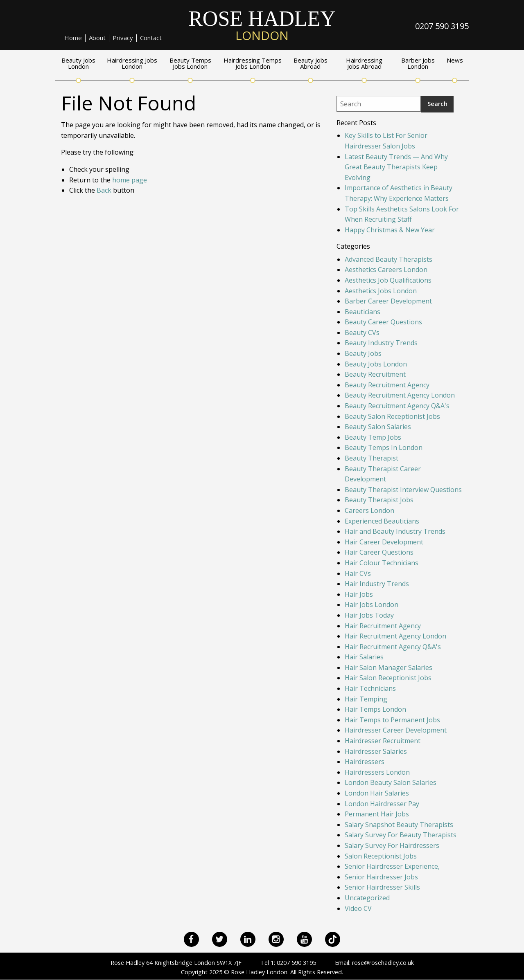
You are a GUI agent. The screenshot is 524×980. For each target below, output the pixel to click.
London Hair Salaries (377, 793)
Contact (151, 38)
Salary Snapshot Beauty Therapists (399, 825)
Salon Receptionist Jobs (381, 856)
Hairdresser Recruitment (383, 741)
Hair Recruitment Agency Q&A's (393, 647)
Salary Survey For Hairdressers (392, 845)
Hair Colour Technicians (382, 563)
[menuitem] (73, 38)
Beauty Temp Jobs (373, 437)
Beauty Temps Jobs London (190, 64)
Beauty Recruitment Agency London (400, 395)
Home (73, 38)
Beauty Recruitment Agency (387, 385)
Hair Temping (366, 699)
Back (104, 190)
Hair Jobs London (372, 605)
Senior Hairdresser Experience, (392, 866)
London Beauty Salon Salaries (391, 782)
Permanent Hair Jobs (377, 814)
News (455, 61)
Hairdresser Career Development (396, 730)
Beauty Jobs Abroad (311, 64)
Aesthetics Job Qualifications (388, 280)
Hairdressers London (377, 772)
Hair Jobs (359, 594)
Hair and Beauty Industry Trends (395, 531)
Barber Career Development (388, 301)
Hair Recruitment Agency (383, 626)
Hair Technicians (370, 688)
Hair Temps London (375, 709)
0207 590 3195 (442, 26)
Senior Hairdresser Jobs (381, 877)
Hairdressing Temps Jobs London (253, 64)
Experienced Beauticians (382, 521)
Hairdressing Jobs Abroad (364, 64)
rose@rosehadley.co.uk (383, 963)
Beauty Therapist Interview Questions (403, 490)
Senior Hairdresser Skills (382, 887)
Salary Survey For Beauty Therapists (401, 835)
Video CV (358, 908)
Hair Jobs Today (369, 615)
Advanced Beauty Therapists (388, 259)
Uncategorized (367, 898)
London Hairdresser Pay (382, 804)
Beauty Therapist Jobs (379, 500)
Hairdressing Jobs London (132, 64)
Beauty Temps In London (384, 447)
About (97, 38)
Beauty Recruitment (375, 374)
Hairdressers (365, 762)
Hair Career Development (384, 542)
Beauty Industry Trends (381, 343)
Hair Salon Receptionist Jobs (388, 678)
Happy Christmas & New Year (390, 230)
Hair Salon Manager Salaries (388, 668)
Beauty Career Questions (383, 322)
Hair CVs (358, 573)
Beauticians (363, 312)
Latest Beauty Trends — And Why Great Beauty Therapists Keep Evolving (396, 167)
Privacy (123, 38)
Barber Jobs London (418, 64)
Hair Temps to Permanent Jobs (392, 720)
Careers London (369, 510)
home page (130, 180)
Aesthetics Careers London (386, 270)
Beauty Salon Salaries (378, 427)
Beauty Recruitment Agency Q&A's (397, 406)
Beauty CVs (362, 333)
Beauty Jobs (363, 353)
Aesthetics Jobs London (381, 291)
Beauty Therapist (372, 458)
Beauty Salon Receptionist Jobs (392, 416)
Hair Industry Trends (377, 584)
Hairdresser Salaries (376, 751)
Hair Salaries (364, 657)
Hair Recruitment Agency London (395, 636)
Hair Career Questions (379, 552)
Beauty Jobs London (78, 64)
